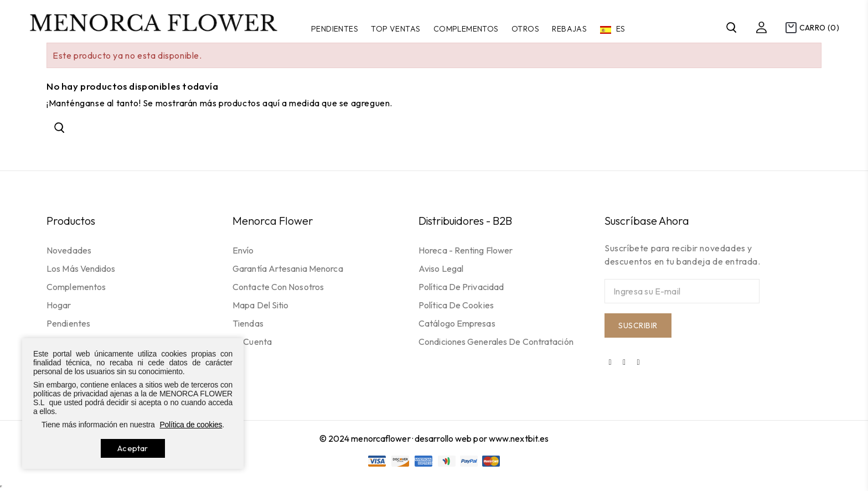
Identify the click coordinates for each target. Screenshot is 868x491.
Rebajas (569, 29)
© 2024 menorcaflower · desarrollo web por (404, 438)
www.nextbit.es (519, 438)
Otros (525, 29)
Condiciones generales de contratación (496, 342)
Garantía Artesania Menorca (288, 268)
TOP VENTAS (396, 29)
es (620, 29)
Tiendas (248, 323)
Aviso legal (441, 268)
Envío (243, 250)
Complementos (466, 29)
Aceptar (133, 448)
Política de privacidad (461, 287)
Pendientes (335, 29)
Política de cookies (456, 305)
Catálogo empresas (457, 323)
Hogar (59, 305)
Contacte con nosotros (278, 287)
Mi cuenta (252, 342)
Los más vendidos (81, 268)
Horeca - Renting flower (466, 250)
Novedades (69, 250)
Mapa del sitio (260, 305)
